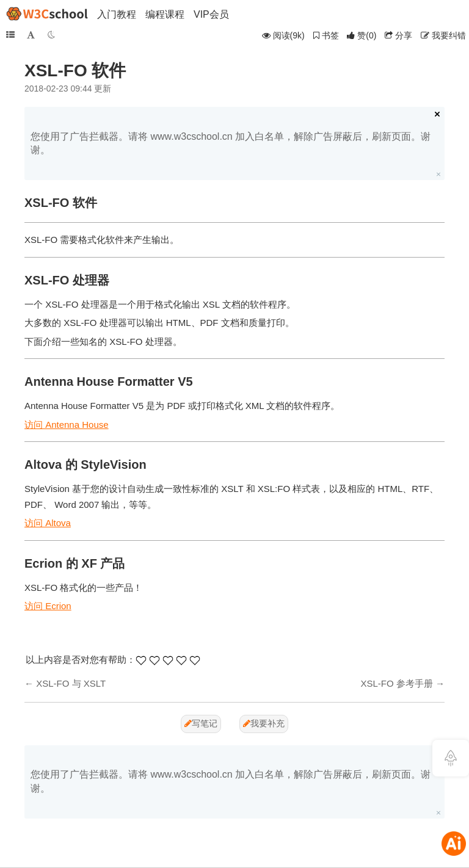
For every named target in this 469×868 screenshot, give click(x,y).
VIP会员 (211, 14)
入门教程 (117, 14)
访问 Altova (48, 523)
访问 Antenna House (67, 425)
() (362, 35)
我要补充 (264, 723)
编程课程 (165, 14)
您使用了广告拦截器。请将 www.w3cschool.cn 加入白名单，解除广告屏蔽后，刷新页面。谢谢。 (231, 143)
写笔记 (201, 723)
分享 (398, 35)
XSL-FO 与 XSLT (71, 683)
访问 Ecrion (48, 606)
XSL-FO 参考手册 (396, 683)
